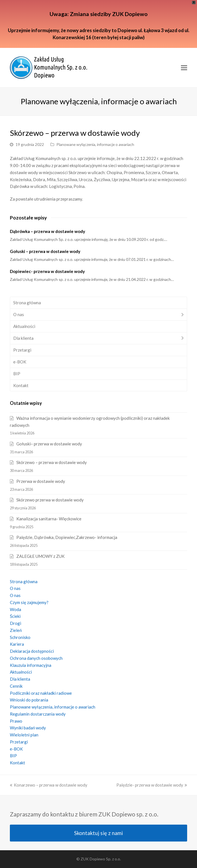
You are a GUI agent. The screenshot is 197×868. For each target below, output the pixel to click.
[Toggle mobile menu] (184, 68)
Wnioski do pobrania (29, 700)
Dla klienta (23, 338)
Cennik (16, 686)
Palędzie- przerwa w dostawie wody (152, 785)
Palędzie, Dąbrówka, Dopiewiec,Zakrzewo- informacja (67, 537)
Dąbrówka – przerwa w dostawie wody (47, 231)
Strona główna (27, 303)
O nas (19, 314)
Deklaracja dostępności (32, 651)
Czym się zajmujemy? (29, 602)
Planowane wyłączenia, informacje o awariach (95, 144)
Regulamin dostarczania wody (38, 714)
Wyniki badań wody (28, 728)
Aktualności (24, 326)
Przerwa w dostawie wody (41, 481)
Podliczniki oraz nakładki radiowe (41, 693)
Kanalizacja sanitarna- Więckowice (49, 519)
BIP (17, 374)
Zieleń (16, 630)
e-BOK (20, 362)
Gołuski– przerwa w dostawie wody (49, 444)
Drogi (16, 623)
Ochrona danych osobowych (36, 658)
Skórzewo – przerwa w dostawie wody (52, 462)
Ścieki (15, 616)
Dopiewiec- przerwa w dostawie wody (47, 271)
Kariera (17, 644)
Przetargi (22, 350)
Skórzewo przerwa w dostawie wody (50, 500)
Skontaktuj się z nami (98, 833)
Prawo (16, 721)
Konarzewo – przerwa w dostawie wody (49, 785)
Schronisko (20, 637)
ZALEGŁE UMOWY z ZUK (40, 556)
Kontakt (21, 385)
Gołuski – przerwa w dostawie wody (45, 251)
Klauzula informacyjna (31, 665)
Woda (16, 609)
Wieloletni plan (24, 735)
